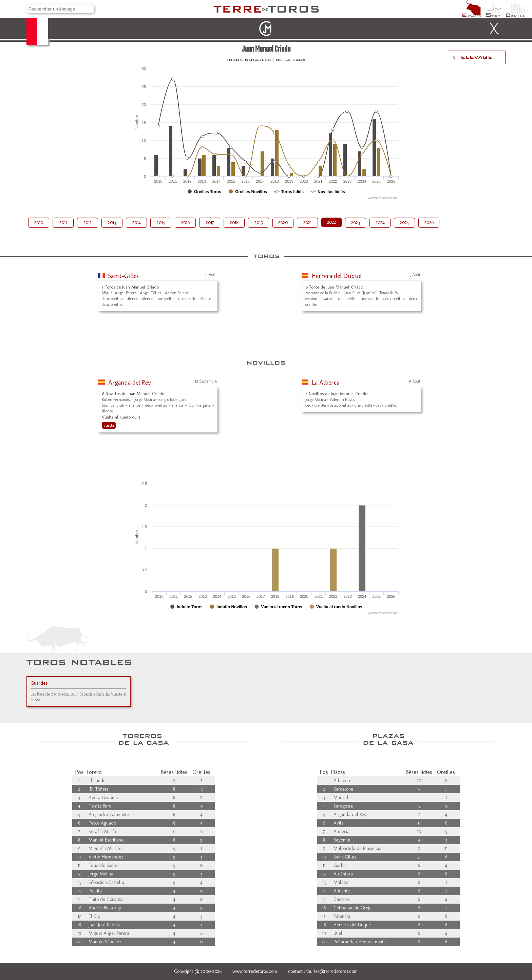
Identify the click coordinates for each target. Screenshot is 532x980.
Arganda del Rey (130, 383)
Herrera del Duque (337, 276)
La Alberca (326, 383)
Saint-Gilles (123, 276)
